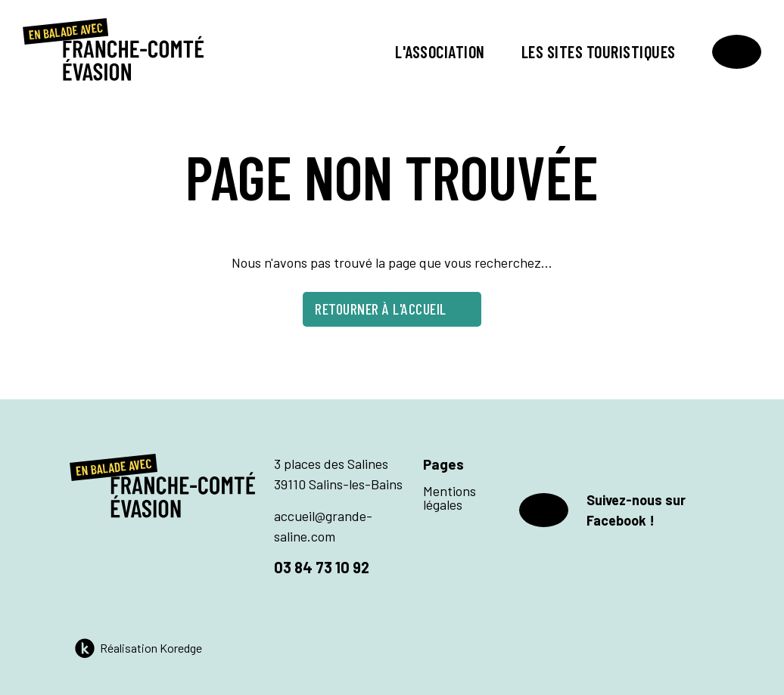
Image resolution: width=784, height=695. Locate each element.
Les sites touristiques (599, 51)
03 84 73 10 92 (322, 567)
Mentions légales (450, 498)
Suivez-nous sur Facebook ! (602, 510)
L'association (440, 51)
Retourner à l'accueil (392, 309)
